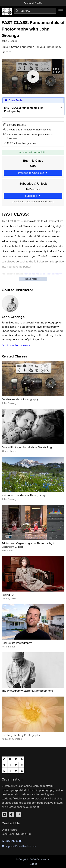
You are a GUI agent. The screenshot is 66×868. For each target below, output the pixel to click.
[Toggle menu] (61, 11)
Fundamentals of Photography (20, 399)
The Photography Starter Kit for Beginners (27, 691)
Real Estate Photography (17, 643)
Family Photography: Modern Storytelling (27, 447)
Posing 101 (8, 595)
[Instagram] (19, 815)
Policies (33, 864)
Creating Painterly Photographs (21, 735)
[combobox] (35, 11)
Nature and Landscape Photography (23, 495)
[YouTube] (4, 815)
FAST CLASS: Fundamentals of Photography (23, 109)
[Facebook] (11, 815)
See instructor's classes (16, 345)
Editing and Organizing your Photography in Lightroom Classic (28, 545)
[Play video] (33, 77)
